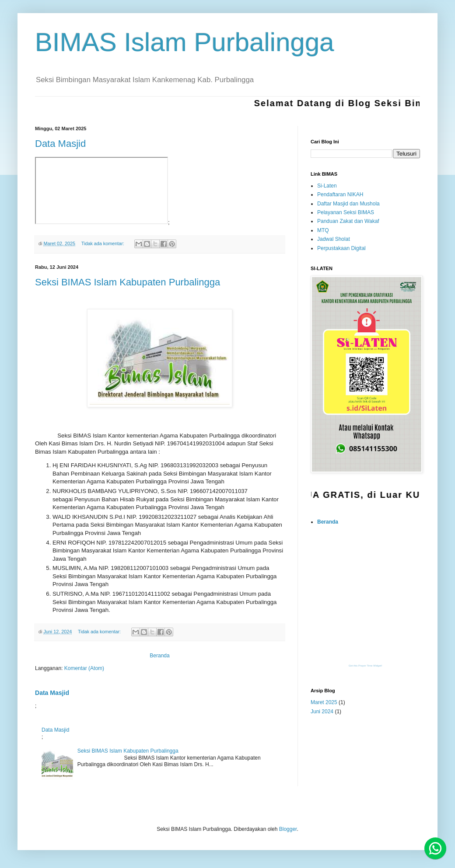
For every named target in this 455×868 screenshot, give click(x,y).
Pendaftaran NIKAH (340, 194)
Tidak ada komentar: (103, 243)
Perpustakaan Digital (341, 248)
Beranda (159, 656)
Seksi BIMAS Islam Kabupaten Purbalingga (128, 282)
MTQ (323, 230)
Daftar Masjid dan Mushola (348, 204)
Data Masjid (60, 144)
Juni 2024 (322, 712)
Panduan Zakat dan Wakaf (348, 221)
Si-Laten (327, 186)
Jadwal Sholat (334, 239)
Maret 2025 (324, 702)
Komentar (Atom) (84, 668)
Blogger (288, 829)
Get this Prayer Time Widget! (366, 666)
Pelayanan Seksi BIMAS (346, 212)
